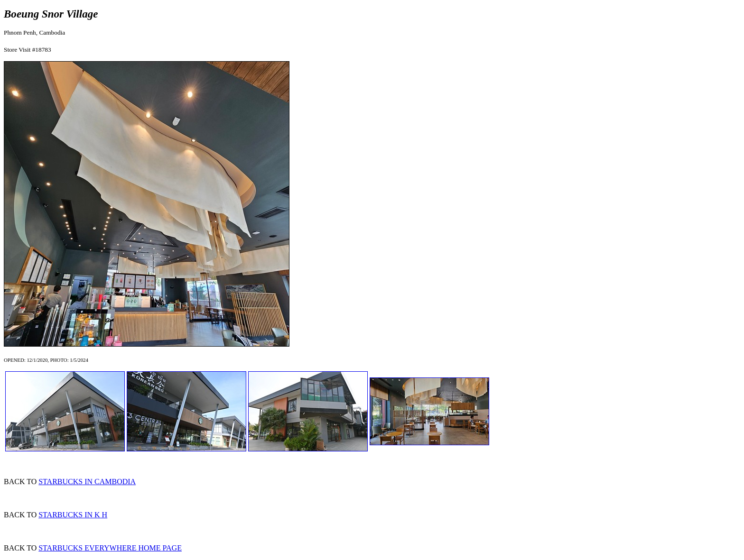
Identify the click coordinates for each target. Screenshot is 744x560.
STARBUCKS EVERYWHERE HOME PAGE (110, 548)
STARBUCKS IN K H (73, 515)
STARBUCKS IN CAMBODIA (87, 482)
